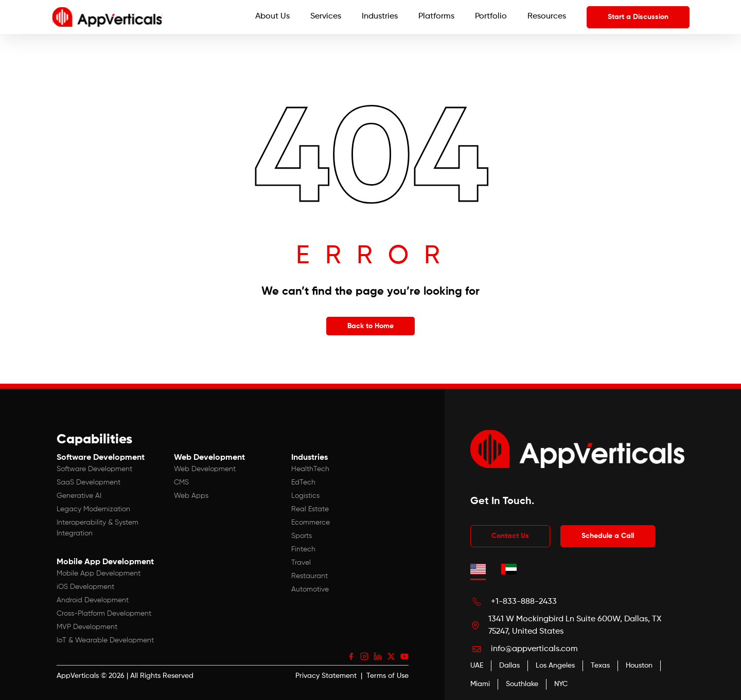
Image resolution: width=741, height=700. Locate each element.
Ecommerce (311, 523)
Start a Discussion (638, 17)
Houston (639, 666)
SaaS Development (89, 482)
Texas (600, 666)
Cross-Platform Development (104, 614)
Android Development (93, 600)
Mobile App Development (99, 573)
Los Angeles (555, 666)
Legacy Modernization (93, 509)
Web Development (205, 469)
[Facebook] (351, 656)
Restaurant (310, 576)
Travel (301, 563)
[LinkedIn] (378, 656)
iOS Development (85, 587)
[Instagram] (364, 656)
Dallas (509, 666)
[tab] (478, 569)
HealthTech (310, 469)
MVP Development (87, 627)
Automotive (310, 589)
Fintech (303, 549)
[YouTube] (404, 656)
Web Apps (191, 496)
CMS (181, 482)
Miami (480, 684)
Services (326, 16)
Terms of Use (387, 676)
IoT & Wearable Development (105, 640)
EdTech (303, 482)
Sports (302, 536)
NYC (561, 684)
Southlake (522, 684)
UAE (477, 666)
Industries (380, 16)
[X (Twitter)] (391, 656)
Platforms (436, 16)
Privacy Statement (326, 676)
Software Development (94, 469)
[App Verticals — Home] (107, 17)
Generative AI (79, 496)
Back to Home (370, 326)
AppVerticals (78, 676)
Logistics (305, 496)
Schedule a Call (608, 536)
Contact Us (510, 536)
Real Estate (310, 509)
